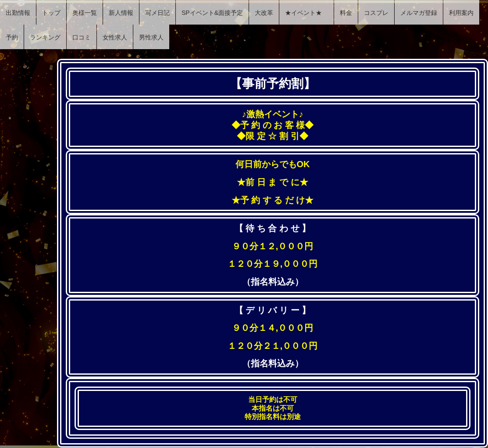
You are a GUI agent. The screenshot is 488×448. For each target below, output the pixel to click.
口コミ (82, 37)
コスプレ (376, 13)
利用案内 (461, 13)
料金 (346, 13)
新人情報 (121, 13)
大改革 (264, 13)
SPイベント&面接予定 (212, 13)
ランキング (45, 37)
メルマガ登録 (419, 13)
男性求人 (151, 37)
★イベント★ (306, 13)
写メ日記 (157, 13)
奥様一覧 (85, 13)
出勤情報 (18, 13)
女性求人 (115, 37)
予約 (12, 37)
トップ (51, 13)
